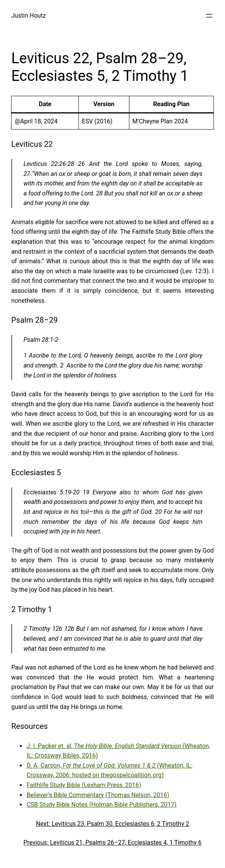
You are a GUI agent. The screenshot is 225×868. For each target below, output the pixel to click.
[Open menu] (209, 16)
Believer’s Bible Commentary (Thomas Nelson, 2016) (98, 795)
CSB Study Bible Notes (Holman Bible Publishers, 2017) (101, 805)
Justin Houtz (28, 16)
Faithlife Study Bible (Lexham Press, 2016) (84, 785)
